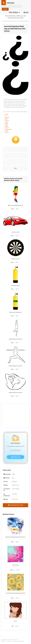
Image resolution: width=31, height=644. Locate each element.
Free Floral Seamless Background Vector (15, 593)
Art (22, 112)
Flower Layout (15, 565)
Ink (6, 116)
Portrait (7, 131)
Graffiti (7, 123)
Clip (13, 499)
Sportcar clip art (16, 232)
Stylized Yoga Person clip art (16, 339)
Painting (7, 120)
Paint (6, 119)
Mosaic (7, 126)
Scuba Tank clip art (15, 286)
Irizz (16, 621)
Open (6, 125)
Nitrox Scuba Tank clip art (15, 312)
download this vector (15, 505)
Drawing (7, 117)
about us (3, 641)
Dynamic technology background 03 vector (15, 537)
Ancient (7, 128)
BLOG (26, 13)
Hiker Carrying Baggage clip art (15, 205)
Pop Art (7, 132)
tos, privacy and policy (19, 641)
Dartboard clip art (15, 259)
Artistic (7, 114)
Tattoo (6, 122)
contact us (9, 641)
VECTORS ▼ (14, 13)
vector (10, 3)
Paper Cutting (8, 129)
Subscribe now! (15, 457)
